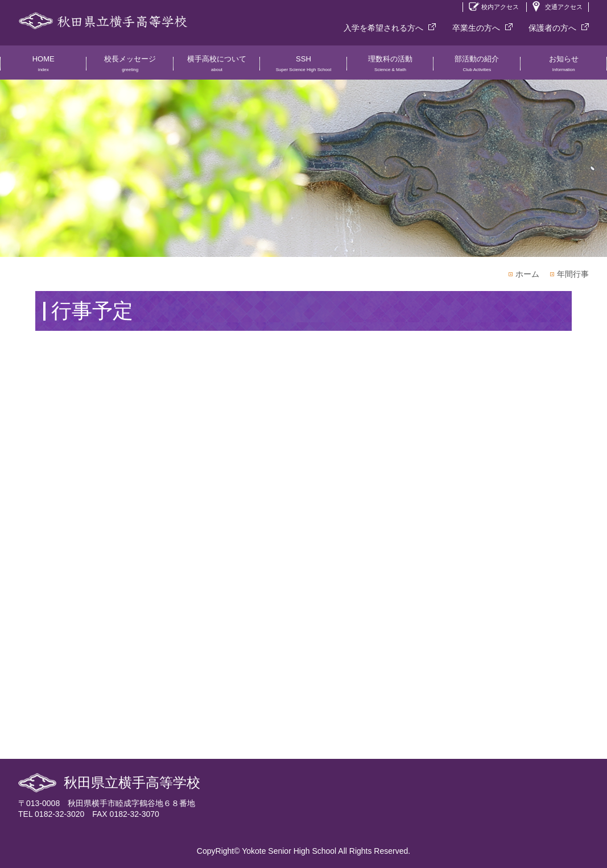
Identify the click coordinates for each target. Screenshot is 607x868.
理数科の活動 (390, 67)
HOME (43, 67)
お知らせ (564, 67)
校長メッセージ (130, 67)
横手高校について (217, 67)
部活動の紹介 (477, 67)
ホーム (527, 274)
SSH (303, 67)
